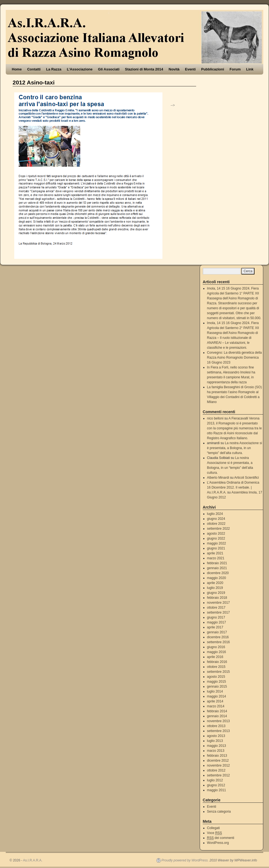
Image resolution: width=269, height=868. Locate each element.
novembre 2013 (218, 721)
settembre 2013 (218, 731)
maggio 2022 (217, 543)
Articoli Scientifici (247, 478)
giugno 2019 (216, 593)
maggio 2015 (217, 682)
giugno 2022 (216, 538)
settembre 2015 (218, 672)
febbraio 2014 (217, 711)
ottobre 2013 (216, 726)
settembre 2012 (218, 775)
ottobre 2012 (216, 770)
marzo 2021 (216, 558)
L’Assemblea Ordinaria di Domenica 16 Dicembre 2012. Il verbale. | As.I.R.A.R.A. (233, 487)
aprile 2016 (215, 657)
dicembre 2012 (218, 761)
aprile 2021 (215, 553)
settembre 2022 (218, 529)
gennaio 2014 (217, 716)
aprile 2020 (215, 583)
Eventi (190, 69)
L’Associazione (80, 69)
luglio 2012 (215, 780)
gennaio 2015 (217, 687)
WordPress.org (218, 843)
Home (17, 69)
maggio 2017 (217, 622)
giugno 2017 (216, 617)
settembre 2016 (218, 642)
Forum (235, 69)
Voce (215, 833)
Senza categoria (219, 812)
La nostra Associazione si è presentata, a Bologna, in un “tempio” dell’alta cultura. (235, 448)
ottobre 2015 (216, 667)
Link (250, 69)
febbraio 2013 (217, 756)
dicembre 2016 (218, 637)
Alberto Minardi (218, 478)
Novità (174, 69)
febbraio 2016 (217, 662)
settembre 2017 (218, 612)
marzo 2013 (216, 751)
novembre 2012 (218, 765)
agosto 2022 (216, 534)
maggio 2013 (217, 746)
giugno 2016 (216, 647)
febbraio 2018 (217, 598)
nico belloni (215, 418)
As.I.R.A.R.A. (33, 860)
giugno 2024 (216, 519)
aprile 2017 (215, 627)
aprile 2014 (215, 701)
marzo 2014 (216, 706)
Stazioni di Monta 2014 (144, 69)
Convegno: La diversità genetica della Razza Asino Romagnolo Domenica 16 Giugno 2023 (234, 358)
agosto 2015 (216, 677)
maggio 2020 (217, 578)
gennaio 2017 (217, 632)
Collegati (214, 828)
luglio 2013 (215, 741)
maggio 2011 (217, 790)
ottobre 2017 (216, 608)
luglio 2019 (215, 588)
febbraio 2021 (217, 563)
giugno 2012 (216, 785)
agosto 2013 (216, 736)
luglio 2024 (215, 514)
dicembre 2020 (218, 573)
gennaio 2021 (217, 568)
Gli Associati (109, 69)
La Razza (54, 69)
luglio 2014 (215, 691)
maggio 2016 (217, 652)
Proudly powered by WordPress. (185, 860)
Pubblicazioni (213, 69)
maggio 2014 (217, 696)
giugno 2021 (216, 548)
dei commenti (221, 838)
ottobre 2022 (216, 524)
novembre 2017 (218, 603)
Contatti (34, 69)
